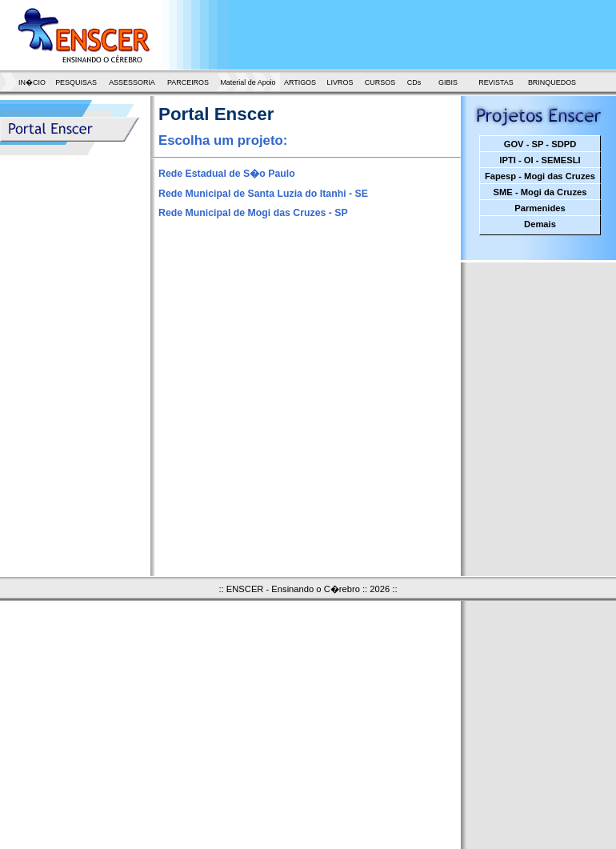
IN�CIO (32, 82)
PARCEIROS (188, 82)
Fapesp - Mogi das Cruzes (540, 176)
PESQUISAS (76, 82)
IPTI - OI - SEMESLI (540, 160)
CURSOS (380, 82)
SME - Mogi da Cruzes (540, 192)
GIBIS (448, 82)
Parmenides (540, 208)
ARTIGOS (300, 82)
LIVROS (340, 82)
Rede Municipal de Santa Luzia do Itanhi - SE (263, 194)
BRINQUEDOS (552, 82)
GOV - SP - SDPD (540, 144)
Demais (540, 224)
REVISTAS (496, 82)
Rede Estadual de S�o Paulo (227, 174)
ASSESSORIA (132, 82)
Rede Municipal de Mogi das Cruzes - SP (253, 213)
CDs (414, 82)
